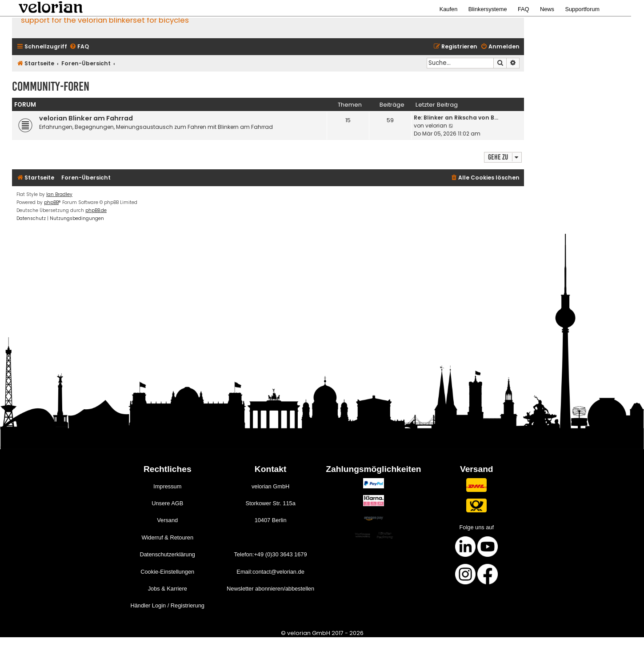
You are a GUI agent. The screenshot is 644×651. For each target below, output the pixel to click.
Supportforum (582, 9)
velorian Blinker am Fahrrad (86, 118)
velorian (436, 126)
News (547, 9)
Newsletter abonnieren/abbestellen (270, 589)
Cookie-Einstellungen (167, 572)
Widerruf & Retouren (167, 537)
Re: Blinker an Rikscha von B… (456, 118)
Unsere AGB (167, 503)
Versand (167, 520)
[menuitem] (79, 47)
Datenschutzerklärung (167, 554)
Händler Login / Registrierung (168, 605)
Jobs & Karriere (168, 589)
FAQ (524, 9)
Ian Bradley (59, 194)
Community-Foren (51, 86)
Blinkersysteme (488, 9)
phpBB (51, 202)
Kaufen (449, 9)
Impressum (167, 486)
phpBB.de (96, 210)
